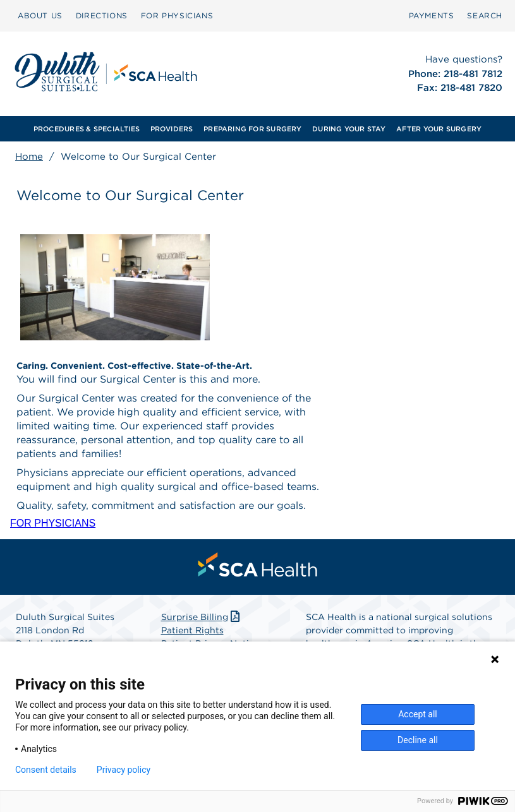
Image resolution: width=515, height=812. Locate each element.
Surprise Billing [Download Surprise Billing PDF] (202, 617)
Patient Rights (192, 630)
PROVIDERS (172, 129)
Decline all (418, 740)
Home (29, 157)
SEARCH (485, 15)
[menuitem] (40, 16)
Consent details (46, 770)
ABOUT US (40, 15)
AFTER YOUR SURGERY (439, 129)
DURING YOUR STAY (349, 129)
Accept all (418, 714)
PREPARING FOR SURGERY (253, 129)
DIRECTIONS (102, 15)
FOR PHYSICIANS (177, 15)
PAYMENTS (432, 15)
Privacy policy (124, 770)
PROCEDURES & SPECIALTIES (87, 129)
